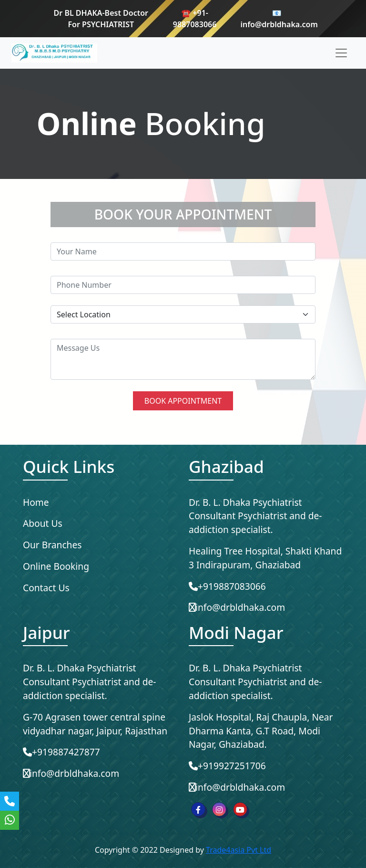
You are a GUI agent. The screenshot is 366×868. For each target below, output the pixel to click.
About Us (43, 523)
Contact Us (46, 588)
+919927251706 (227, 766)
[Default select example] (183, 314)
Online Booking (56, 566)
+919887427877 (61, 752)
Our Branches (52, 545)
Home (36, 502)
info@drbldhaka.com (237, 607)
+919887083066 (227, 586)
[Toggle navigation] (341, 53)
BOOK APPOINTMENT (183, 401)
